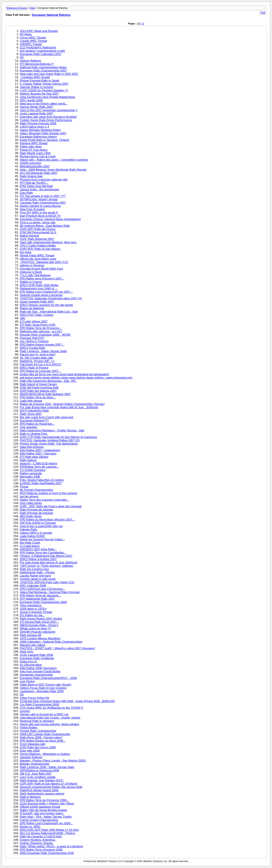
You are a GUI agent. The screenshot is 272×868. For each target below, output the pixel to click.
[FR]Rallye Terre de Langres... (39, 467)
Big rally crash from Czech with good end (46, 417)
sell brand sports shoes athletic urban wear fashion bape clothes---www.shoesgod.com (76, 378)
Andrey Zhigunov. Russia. (37, 843)
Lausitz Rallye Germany (35, 576)
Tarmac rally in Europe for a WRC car (44, 714)
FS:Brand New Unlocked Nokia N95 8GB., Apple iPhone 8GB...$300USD (67, 701)
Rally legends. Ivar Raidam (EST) (42, 780)
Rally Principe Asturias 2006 (38, 123)
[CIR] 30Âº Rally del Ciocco (38, 229)
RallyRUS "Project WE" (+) (37, 361)
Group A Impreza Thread (36, 612)
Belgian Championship (34, 764)
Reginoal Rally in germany (37, 721)
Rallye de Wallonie (32, 308)
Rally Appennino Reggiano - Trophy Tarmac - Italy (52, 430)
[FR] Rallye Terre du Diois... (38, 397)
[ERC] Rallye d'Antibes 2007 (38, 559)
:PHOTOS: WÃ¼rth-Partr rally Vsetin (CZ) (47, 582)
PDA (263, 13)
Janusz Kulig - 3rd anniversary (40, 189)
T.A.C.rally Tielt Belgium (35, 275)
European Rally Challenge (37, 658)
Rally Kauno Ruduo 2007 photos (41, 619)
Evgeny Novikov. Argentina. (38, 840)
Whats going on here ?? (35, 628)
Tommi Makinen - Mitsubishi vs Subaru (45, 754)
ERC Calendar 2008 (33, 586)
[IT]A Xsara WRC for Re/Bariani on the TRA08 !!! (51, 708)
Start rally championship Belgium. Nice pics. (48, 242)
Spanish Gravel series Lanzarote (41, 295)
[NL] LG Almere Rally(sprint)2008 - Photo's (47, 833)
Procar (24, 486)
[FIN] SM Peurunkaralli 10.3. (38, 232)
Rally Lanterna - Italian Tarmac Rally (43, 351)
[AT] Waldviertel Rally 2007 (37, 599)
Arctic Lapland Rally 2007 (36, 113)
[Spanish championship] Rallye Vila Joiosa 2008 (51, 787)
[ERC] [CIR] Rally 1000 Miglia (39, 285)
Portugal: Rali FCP (32, 338)
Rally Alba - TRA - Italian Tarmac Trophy (46, 817)
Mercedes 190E (30, 477)
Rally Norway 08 (31, 635)
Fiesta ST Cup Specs (34, 150)
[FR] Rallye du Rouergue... (37, 424)
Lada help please (31, 401)
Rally (32, 8)
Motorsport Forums (17, 8)
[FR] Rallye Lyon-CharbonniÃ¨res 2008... (46, 823)
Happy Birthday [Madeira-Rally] (40, 130)
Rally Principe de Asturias (36, 510)
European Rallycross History (38, 137)
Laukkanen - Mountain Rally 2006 (42, 691)
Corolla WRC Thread (33, 41)
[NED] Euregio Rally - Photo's (39, 625)
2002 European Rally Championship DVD (47, 853)
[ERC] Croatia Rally (33, 348)
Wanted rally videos (33, 645)
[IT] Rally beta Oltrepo (34, 457)
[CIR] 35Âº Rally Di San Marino (40, 249)
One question (29, 427)
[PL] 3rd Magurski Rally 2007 (39, 173)
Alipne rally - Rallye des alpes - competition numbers (54, 160)
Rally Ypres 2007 (31, 414)
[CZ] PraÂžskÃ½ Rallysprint (38, 47)
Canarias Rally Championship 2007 (43, 203)
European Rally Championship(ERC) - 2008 (48, 678)
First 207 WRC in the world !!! (39, 212)
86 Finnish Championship (36, 490)
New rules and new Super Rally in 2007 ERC (49, 74)
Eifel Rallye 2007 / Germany (38, 453)
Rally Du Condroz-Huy (34, 569)
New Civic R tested (32, 209)
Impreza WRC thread (34, 143)
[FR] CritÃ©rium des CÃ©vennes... (43, 589)
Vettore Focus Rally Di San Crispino (43, 688)
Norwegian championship (36, 675)
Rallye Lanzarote (31, 473)
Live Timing (27, 681)
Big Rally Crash (30, 543)
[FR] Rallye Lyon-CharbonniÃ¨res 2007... (46, 292)
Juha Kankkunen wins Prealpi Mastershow (47, 97)
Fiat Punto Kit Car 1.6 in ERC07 (41, 364)
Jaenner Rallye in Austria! (36, 87)
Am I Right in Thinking (34, 341)
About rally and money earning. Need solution (50, 724)
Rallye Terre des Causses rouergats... (44, 500)
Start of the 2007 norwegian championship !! (49, 110)
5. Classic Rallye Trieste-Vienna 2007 (44, 84)
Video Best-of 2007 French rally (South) (46, 685)
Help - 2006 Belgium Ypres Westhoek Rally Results (53, 170)
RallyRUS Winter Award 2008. (39, 790)
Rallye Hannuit (29, 236)
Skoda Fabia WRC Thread (37, 255)
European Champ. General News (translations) (50, 219)
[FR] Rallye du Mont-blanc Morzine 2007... (47, 520)
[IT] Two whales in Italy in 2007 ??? (43, 196)
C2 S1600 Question (33, 470)
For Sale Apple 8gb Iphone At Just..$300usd (48, 562)
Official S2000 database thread (40, 807)
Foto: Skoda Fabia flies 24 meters (42, 480)
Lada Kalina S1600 (32, 536)
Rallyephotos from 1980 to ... (39, 288)
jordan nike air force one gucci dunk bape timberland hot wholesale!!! (65, 374)
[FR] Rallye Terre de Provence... (41, 328)
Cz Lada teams (30, 546)
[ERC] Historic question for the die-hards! (46, 305)
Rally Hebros (28, 460)
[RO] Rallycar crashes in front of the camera (48, 493)
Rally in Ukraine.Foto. (34, 434)
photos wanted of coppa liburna (40, 206)
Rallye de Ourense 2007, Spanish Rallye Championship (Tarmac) (62, 404)
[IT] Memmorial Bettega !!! (37, 64)
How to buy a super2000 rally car (41, 526)
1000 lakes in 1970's (33, 609)
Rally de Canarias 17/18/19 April (41, 836)
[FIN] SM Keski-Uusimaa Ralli (39, 387)
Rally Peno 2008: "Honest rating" (41, 737)
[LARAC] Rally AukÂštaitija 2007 (41, 483)
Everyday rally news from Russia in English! (48, 117)
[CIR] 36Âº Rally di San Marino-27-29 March (49, 784)
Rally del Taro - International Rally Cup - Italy (49, 312)
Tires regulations (31, 605)
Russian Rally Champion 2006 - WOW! (45, 335)
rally (22, 318)
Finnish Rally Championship (38, 731)
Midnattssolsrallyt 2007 (35, 166)
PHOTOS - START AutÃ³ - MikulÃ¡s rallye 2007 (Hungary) (57, 648)
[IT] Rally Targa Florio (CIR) (38, 325)
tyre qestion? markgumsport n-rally (42, 51)
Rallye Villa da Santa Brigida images (43, 810)
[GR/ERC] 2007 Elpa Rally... (38, 549)
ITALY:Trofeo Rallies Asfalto (38, 246)
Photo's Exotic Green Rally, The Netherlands (49, 444)
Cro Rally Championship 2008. (40, 704)
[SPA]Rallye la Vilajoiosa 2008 (39, 770)
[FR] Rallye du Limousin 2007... (40, 371)
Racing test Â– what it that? (38, 354)
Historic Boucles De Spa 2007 (39, 94)
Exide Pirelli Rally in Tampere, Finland (44, 140)
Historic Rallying (30, 61)
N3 (22, 694)
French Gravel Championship (39, 820)
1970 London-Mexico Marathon (40, 638)
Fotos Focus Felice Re (34, 698)
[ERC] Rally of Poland (34, 368)
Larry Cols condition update (38, 777)
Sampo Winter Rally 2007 (36, 107)
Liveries (25, 711)
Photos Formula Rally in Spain (40, 80)
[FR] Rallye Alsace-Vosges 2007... (42, 345)
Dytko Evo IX (28, 661)
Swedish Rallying (31, 757)
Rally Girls (27, 652)
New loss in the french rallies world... (44, 104)
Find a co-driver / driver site (38, 222)
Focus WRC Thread (33, 38)
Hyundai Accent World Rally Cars (41, 269)
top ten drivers (29, 496)
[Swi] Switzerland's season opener (42, 794)
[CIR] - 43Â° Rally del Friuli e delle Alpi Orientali (51, 506)
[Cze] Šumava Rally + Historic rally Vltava (47, 803)
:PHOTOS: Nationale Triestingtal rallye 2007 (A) (51, 298)
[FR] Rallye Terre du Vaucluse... (40, 595)
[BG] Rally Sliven (31, 516)
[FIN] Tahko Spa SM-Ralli (36, 186)
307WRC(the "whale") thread (39, 199)
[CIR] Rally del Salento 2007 (38, 391)
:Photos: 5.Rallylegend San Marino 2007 (46, 556)
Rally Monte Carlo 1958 (35, 153)
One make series (31, 503)
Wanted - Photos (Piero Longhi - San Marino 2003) (53, 760)
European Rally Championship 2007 (43, 71)
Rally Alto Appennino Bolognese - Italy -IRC (48, 381)
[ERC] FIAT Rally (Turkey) (37, 315)
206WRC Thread (31, 44)
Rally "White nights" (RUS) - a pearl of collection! (51, 846)
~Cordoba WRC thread (35, 77)
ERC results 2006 (31, 100)
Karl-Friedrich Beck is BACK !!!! (40, 216)
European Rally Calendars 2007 (41, 54)
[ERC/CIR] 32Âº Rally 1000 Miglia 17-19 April (49, 830)
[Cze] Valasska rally (33, 744)
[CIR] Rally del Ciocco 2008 (38, 747)
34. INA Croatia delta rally (36, 358)
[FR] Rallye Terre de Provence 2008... (44, 800)
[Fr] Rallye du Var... (32, 615)
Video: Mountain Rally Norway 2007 (43, 133)
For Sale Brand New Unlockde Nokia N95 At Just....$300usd (59, 407)
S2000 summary (31, 163)
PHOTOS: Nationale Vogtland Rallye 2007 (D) (50, 440)
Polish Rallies (29, 727)
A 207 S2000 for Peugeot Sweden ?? (44, 90)
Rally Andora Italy (31, 176)
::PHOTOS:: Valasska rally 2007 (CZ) (44, 262)
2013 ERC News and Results (39, 31)
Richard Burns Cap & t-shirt (38, 156)
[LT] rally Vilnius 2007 (34, 321)
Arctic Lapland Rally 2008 (36, 655)
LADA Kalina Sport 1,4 (34, 127)
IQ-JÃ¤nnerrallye (31, 665)
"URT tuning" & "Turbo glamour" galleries (46, 566)
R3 (22, 57)
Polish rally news (31, 146)
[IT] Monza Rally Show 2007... (39, 622)
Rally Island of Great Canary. (39, 384)
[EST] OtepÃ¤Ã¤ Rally (34, 411)
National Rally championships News (43, 67)
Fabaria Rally (29, 529)
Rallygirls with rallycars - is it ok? (41, 331)
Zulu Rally (26, 193)
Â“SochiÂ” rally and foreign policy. (42, 813)
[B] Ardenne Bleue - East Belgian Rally (45, 226)
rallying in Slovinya (32, 265)
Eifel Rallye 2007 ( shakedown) (40, 450)
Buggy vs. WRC (30, 827)
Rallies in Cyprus (31, 282)
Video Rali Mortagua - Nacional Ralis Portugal (50, 592)
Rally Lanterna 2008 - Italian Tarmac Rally (47, 767)
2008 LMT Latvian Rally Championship (45, 734)
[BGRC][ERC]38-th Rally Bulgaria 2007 (45, 394)
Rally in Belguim (30, 797)
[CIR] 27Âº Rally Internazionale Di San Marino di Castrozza (58, 437)
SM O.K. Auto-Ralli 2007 (36, 774)
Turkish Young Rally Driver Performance (46, 120)
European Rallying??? (34, 420)
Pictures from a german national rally (44, 179)
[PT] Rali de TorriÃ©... (34, 183)
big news (26, 252)
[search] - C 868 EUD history (39, 463)
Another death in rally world (38, 579)
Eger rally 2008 (30, 751)
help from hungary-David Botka (40, 671)
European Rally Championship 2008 (43, 602)
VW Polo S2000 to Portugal (38, 523)
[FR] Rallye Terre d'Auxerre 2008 (41, 850)
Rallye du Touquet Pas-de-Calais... (42, 539)
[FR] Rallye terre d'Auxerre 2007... (42, 279)
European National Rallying (51, 15)
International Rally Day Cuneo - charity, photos (50, 718)
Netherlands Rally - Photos (37, 572)
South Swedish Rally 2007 (37, 302)
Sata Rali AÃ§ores (32, 447)
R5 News (26, 34)
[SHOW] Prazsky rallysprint (38, 632)
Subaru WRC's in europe (36, 533)
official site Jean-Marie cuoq (38, 259)
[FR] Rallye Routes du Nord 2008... (43, 741)
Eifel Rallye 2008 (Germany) (38, 668)
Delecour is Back (31, 272)
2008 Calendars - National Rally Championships (51, 642)
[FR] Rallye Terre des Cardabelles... (43, 553)
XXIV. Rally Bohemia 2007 (37, 239)
